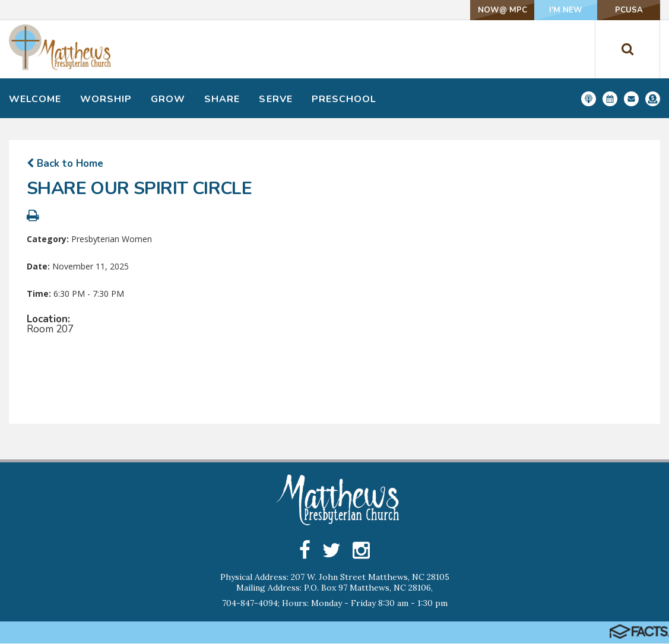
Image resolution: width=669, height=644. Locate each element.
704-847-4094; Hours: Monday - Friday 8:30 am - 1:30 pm (335, 604)
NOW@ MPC (463, 10)
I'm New (542, 10)
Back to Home (65, 164)
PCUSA (621, 10)
